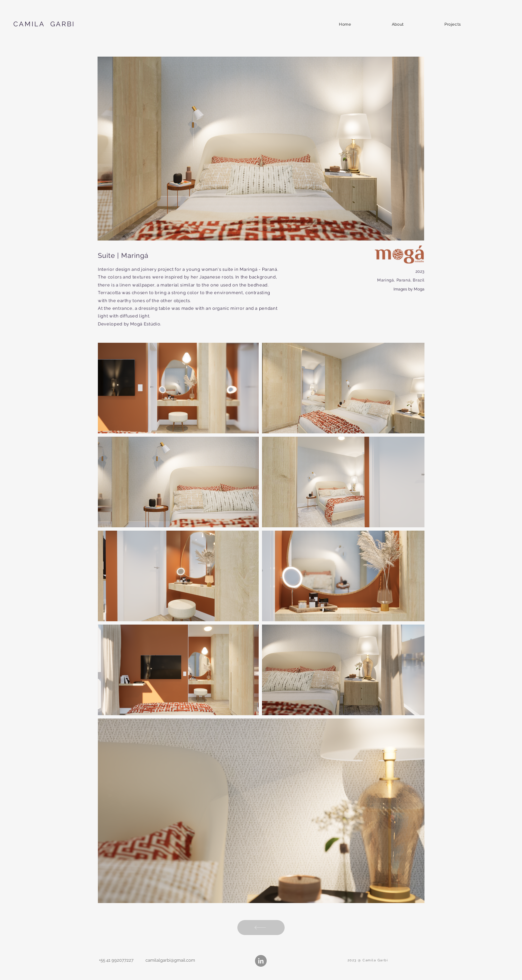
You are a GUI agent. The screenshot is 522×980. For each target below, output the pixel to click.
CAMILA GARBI (44, 24)
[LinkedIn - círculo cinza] (261, 961)
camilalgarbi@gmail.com (170, 960)
